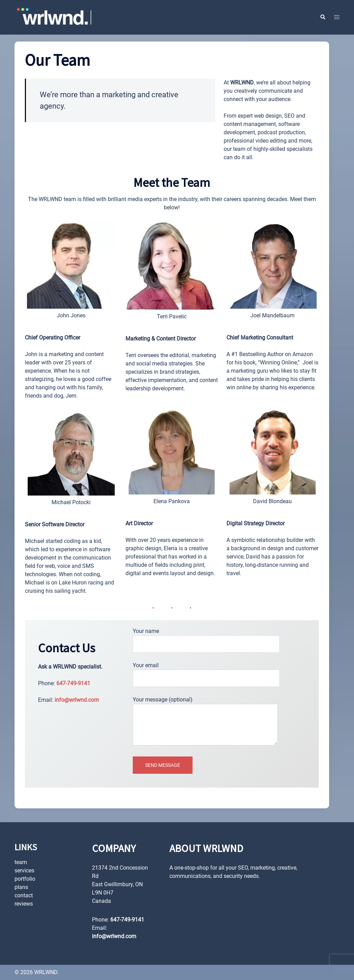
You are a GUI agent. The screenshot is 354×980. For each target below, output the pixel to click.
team (21, 862)
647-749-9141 (73, 683)
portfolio (25, 879)
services (24, 870)
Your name (206, 638)
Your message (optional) (205, 722)
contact (24, 895)
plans (21, 887)
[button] (323, 17)
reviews (24, 904)
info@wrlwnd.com (77, 700)
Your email (206, 672)
